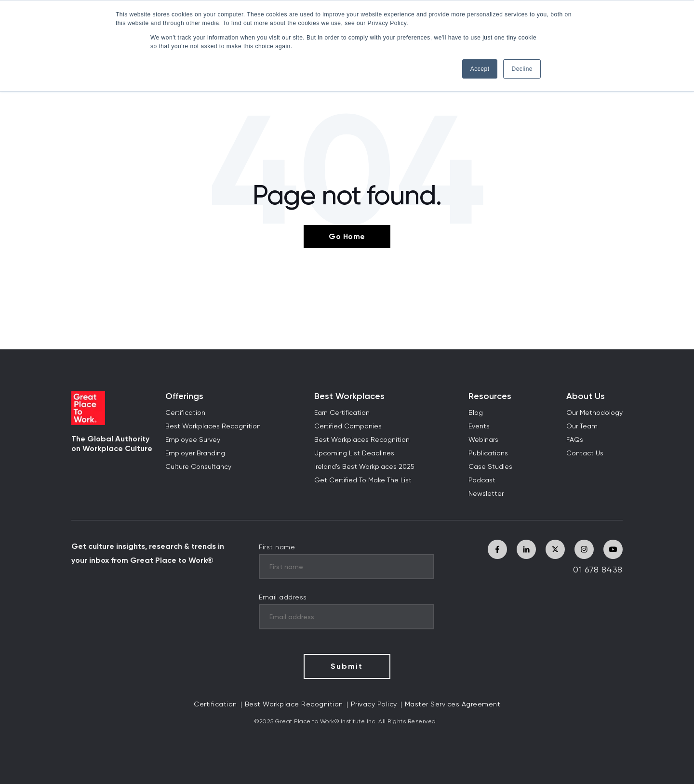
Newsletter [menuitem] (486, 494)
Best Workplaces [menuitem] (349, 396)
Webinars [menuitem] (483, 440)
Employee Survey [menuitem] (193, 440)
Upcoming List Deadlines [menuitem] (354, 453)
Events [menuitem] (479, 426)
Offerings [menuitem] (184, 396)
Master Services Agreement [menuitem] (453, 704)
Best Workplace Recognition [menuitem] (294, 704)
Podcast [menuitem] (482, 480)
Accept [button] (480, 69)
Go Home (347, 236)
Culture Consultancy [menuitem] (198, 467)
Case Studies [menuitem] (490, 467)
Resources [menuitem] (490, 396)
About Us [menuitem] (586, 396)
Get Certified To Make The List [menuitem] (363, 480)
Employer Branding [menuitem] (195, 453)
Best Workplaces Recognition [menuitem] (213, 426)
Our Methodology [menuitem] (594, 413)
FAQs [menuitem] (575, 440)
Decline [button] (522, 69)
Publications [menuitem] (488, 453)
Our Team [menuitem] (582, 426)
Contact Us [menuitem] (585, 453)
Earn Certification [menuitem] (342, 413)
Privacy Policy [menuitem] (374, 704)
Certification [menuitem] (185, 413)
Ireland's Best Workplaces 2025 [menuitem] (364, 467)
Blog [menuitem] (476, 413)
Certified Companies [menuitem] (348, 426)
